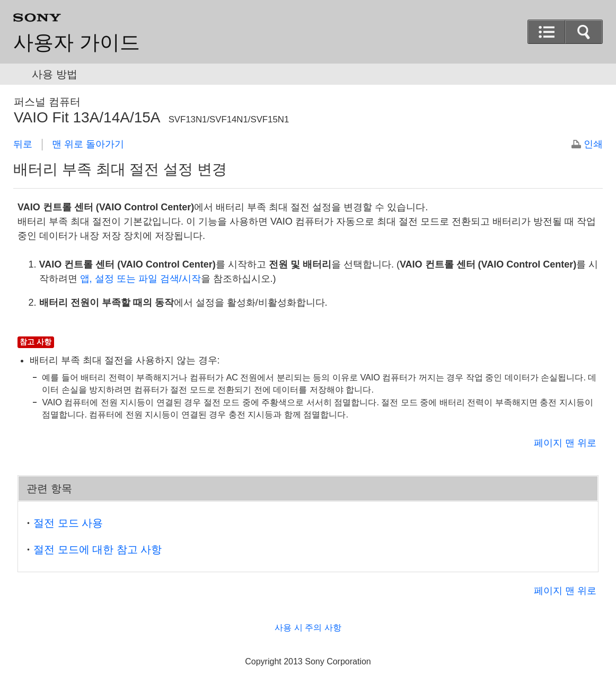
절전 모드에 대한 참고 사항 (98, 549)
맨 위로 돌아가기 (88, 144)
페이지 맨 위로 (565, 443)
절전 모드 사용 (68, 523)
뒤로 (23, 144)
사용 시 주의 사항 (308, 628)
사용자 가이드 (77, 42)
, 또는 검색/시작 (140, 279)
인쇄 (593, 144)
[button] (547, 32)
